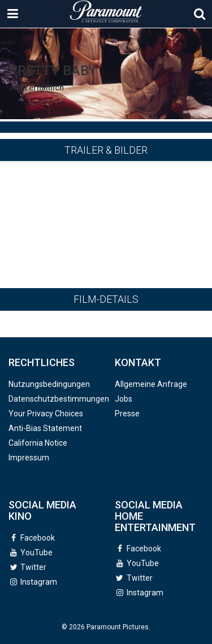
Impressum (29, 458)
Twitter (33, 567)
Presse (127, 414)
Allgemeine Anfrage (151, 384)
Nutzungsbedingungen (49, 384)
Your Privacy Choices (46, 414)
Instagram (39, 582)
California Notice (38, 443)
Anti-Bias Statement (45, 428)
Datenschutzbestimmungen (59, 399)
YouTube (36, 552)
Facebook (38, 538)
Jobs (124, 399)
